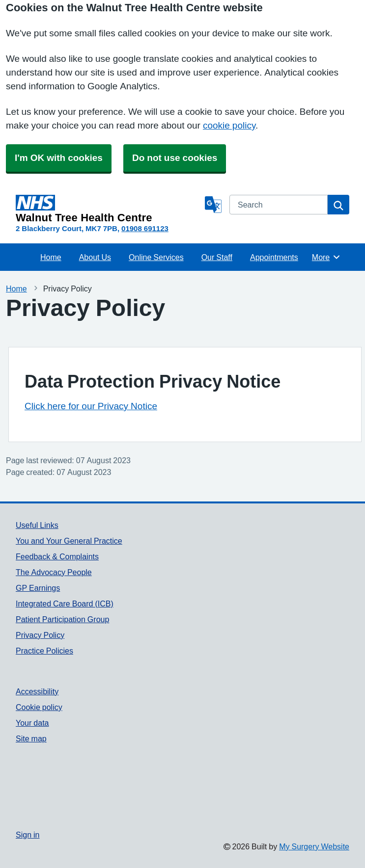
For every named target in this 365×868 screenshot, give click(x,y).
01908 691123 (145, 228)
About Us (95, 257)
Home (51, 257)
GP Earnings (38, 588)
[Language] (213, 205)
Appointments (274, 257)
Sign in (28, 835)
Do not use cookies (175, 158)
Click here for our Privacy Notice (91, 406)
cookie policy (229, 125)
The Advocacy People (54, 572)
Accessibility (37, 691)
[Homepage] (108, 209)
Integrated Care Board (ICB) (65, 604)
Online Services (156, 257)
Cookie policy (39, 707)
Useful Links (37, 525)
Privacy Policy (40, 635)
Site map (31, 738)
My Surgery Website (314, 846)
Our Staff (217, 257)
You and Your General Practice (69, 541)
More (326, 257)
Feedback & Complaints (57, 556)
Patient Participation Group (62, 619)
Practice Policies (44, 651)
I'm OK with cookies (59, 158)
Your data (32, 723)
